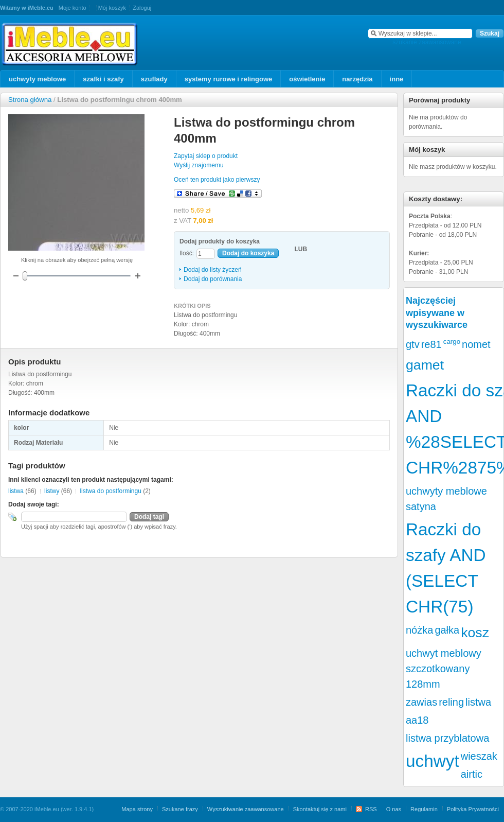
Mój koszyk (112, 8)
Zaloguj (142, 8)
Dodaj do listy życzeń (213, 270)
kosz (475, 633)
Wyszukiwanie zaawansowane (246, 809)
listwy (52, 491)
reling (451, 702)
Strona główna (30, 100)
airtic (472, 774)
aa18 (417, 720)
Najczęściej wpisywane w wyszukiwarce (437, 313)
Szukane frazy (180, 809)
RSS (371, 809)
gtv (413, 344)
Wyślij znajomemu (199, 165)
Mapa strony (137, 809)
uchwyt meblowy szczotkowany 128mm (444, 669)
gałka (447, 630)
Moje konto (73, 8)
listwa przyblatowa (447, 738)
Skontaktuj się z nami (320, 809)
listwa (16, 491)
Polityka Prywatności (473, 809)
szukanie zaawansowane (427, 42)
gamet (425, 365)
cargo (452, 342)
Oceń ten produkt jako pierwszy (217, 180)
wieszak (479, 756)
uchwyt (433, 761)
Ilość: (187, 253)
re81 (431, 344)
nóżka (419, 630)
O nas (394, 809)
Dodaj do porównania (213, 279)
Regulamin (424, 809)
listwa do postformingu (110, 491)
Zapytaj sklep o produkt (206, 156)
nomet (476, 344)
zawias (421, 702)
